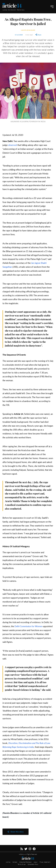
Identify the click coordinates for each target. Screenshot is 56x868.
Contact (15, 862)
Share (38, 35)
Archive (8, 862)
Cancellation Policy (33, 864)
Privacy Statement (45, 862)
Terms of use (22, 864)
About (36, 862)
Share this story (16, 832)
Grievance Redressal (26, 862)
